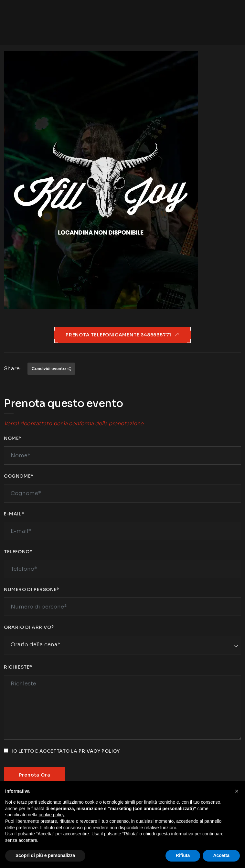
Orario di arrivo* (29, 627)
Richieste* (18, 667)
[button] (237, 791)
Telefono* (18, 552)
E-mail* (14, 514)
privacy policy (99, 751)
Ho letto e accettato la (65, 751)
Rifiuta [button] (183, 855)
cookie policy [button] (52, 815)
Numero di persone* (32, 589)
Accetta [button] (221, 855)
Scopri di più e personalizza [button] (45, 855)
